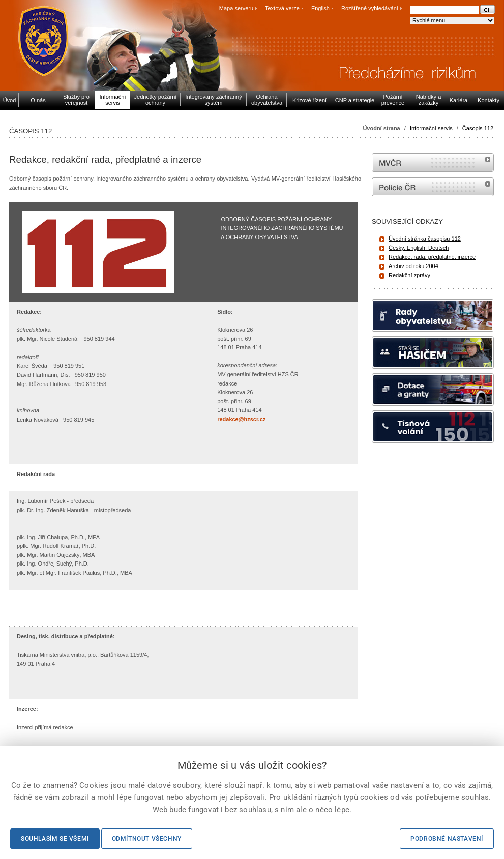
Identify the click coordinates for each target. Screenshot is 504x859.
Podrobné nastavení (447, 839)
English (320, 8)
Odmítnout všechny (147, 839)
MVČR (433, 162)
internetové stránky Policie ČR (433, 187)
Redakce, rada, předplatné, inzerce (432, 257)
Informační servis (431, 128)
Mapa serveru (236, 8)
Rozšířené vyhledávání (370, 8)
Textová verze (282, 8)
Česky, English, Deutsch (419, 248)
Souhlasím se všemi (55, 839)
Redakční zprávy (409, 275)
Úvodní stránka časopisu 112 (425, 239)
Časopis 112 (478, 128)
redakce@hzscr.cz (241, 419)
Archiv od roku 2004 (413, 266)
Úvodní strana (381, 128)
